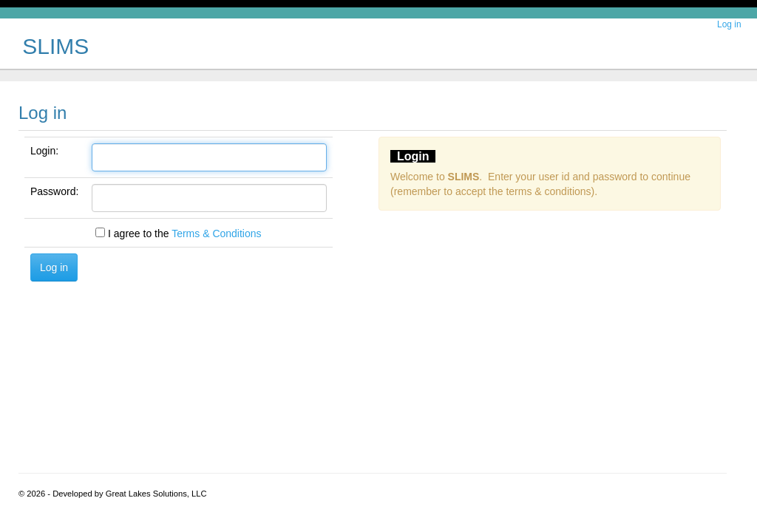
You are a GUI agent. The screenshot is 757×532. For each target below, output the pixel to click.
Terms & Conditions (216, 233)
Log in (729, 24)
